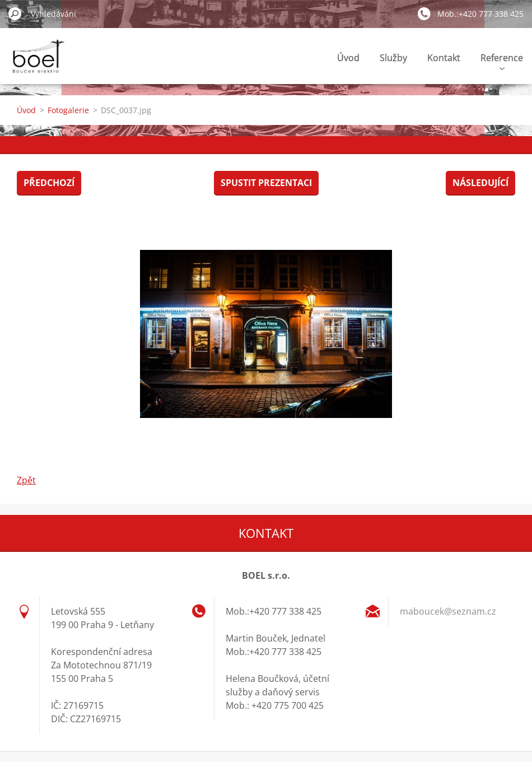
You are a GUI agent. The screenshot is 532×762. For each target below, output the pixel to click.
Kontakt (444, 58)
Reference (502, 61)
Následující (480, 183)
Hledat (15, 13)
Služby (393, 58)
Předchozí (49, 183)
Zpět (26, 480)
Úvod (348, 58)
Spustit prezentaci (266, 183)
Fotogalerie (68, 110)
